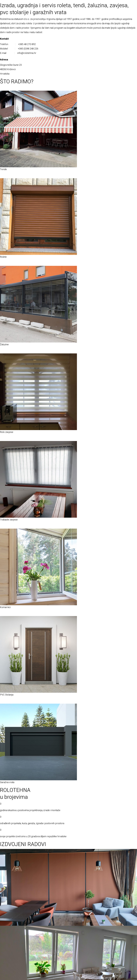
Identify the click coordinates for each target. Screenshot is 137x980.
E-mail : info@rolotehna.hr (18, 53)
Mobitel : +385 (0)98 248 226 (19, 49)
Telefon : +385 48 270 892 (18, 44)
